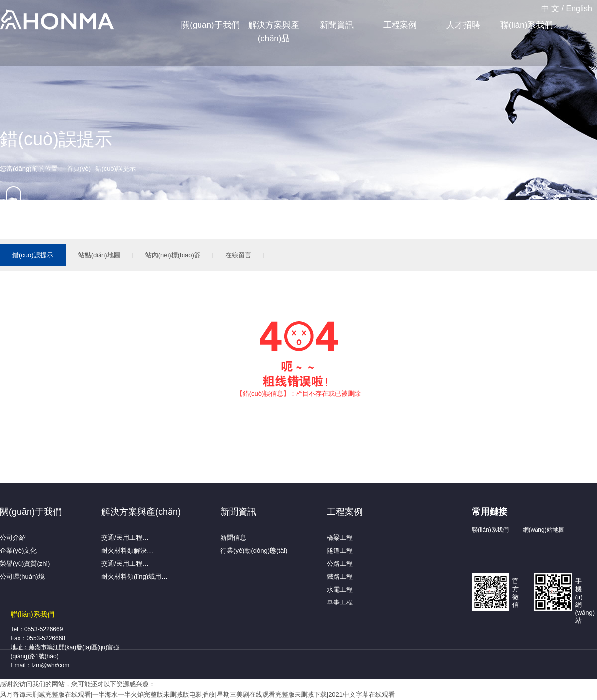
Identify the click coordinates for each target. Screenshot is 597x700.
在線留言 (238, 255)
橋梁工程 (340, 538)
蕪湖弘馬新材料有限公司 (57, 20)
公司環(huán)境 (22, 576)
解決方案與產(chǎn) (141, 512)
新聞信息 (233, 538)
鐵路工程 (340, 576)
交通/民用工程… (125, 538)
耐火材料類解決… (127, 550)
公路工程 (340, 563)
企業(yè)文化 (18, 550)
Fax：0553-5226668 (38, 638)
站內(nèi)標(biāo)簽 (173, 255)
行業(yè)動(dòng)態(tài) (254, 550)
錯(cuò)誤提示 (33, 255)
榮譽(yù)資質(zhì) (25, 563)
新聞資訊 (337, 25)
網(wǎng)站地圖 (544, 530)
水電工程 (340, 589)
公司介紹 (13, 538)
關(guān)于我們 (210, 25)
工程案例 (400, 25)
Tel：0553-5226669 (37, 629)
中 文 (550, 9)
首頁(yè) (79, 168)
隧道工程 (340, 550)
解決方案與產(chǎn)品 (274, 32)
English (579, 9)
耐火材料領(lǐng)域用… (135, 576)
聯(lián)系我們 (527, 25)
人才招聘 (463, 25)
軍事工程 (340, 602)
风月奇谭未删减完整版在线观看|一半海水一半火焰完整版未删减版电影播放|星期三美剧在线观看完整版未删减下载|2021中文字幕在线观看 (197, 694)
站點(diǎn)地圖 (99, 255)
